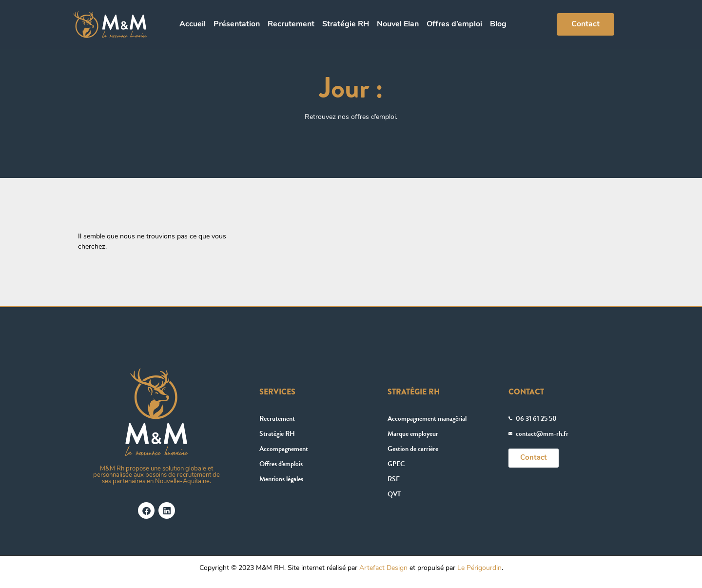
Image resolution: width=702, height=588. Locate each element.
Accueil (193, 24)
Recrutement (291, 24)
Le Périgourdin (479, 568)
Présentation (237, 24)
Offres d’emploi (454, 24)
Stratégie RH (346, 24)
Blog (498, 24)
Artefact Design (383, 568)
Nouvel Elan (398, 24)
